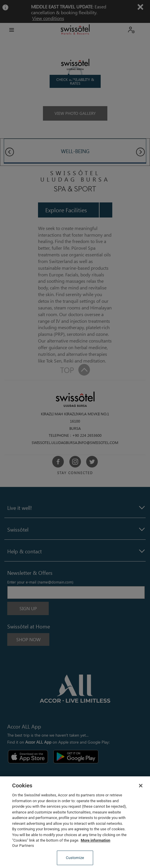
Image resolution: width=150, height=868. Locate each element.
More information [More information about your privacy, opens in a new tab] (95, 840)
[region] (75, 822)
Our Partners (23, 846)
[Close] (141, 786)
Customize (75, 858)
